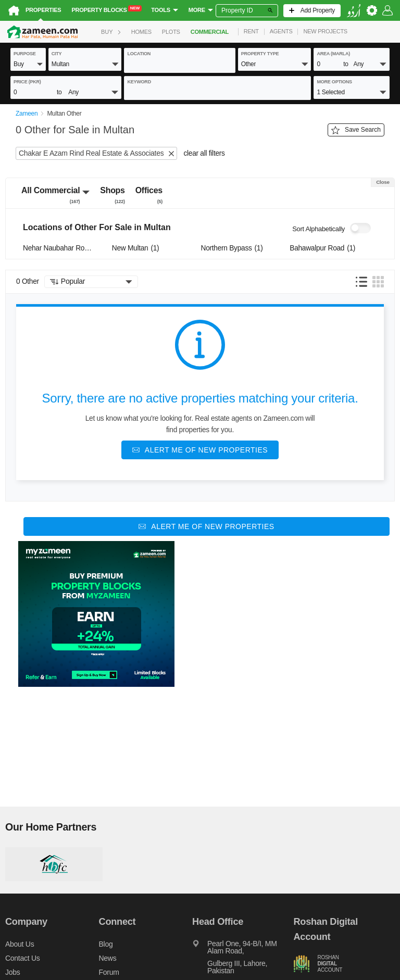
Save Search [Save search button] (356, 130)
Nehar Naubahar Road (59, 248)
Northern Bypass (232, 248)
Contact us (23, 958)
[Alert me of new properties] (200, 450)
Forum (109, 972)
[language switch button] (354, 11)
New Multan (136, 248)
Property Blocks (107, 9)
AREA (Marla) (333, 54)
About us (20, 944)
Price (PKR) (27, 82)
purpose (25, 54)
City (57, 54)
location (139, 54)
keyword (139, 82)
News (108, 958)
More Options (334, 82)
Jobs (12, 972)
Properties (43, 10)
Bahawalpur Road (322, 248)
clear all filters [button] (204, 153)
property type (260, 54)
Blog (106, 944)
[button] (28, 64)
